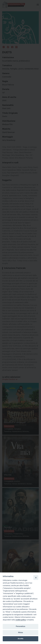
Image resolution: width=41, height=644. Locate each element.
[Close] (36, 578)
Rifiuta (20, 633)
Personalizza (20, 626)
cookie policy (21, 620)
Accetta (20, 639)
